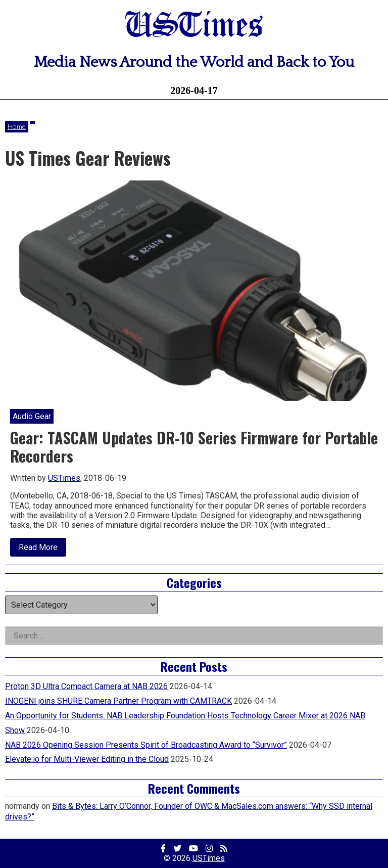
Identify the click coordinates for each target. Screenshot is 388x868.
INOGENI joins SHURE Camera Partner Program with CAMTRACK (118, 701)
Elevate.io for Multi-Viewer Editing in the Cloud (87, 759)
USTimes (194, 27)
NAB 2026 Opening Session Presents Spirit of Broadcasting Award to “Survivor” (146, 745)
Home (17, 126)
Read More (42, 550)
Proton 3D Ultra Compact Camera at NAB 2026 (86, 686)
